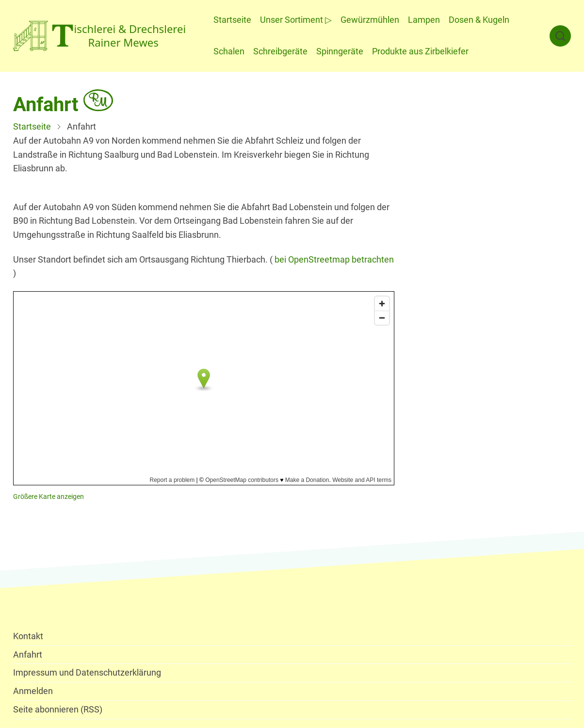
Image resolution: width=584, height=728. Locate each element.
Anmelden (33, 691)
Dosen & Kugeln (479, 20)
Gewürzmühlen (370, 20)
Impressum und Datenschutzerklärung (87, 672)
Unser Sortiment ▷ (296, 20)
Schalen (229, 51)
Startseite (232, 20)
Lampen (424, 20)
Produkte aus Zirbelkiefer (420, 51)
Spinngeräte (340, 51)
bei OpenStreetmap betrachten (334, 259)
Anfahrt (28, 654)
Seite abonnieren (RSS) (58, 709)
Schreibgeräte (280, 51)
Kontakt (28, 636)
